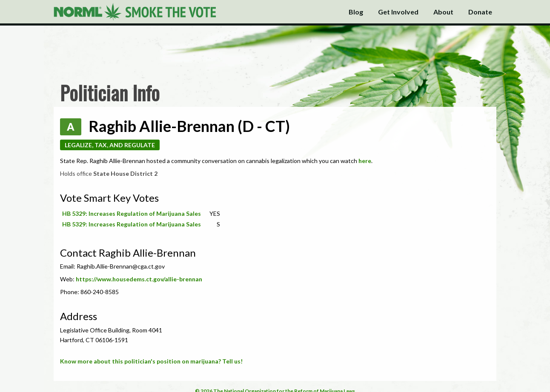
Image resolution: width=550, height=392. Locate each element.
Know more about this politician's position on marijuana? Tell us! (151, 361)
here (365, 161)
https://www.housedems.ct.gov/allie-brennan (139, 279)
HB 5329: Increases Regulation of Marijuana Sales (132, 213)
